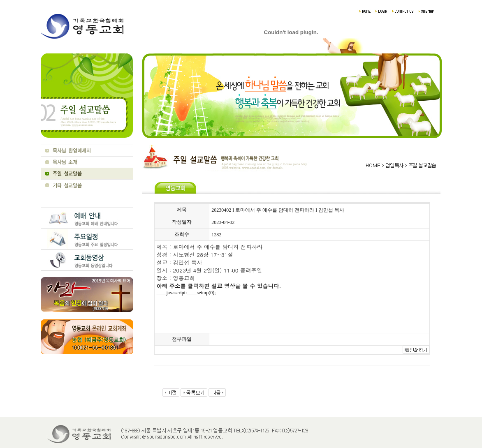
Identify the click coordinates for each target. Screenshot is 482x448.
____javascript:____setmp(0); (186, 293)
